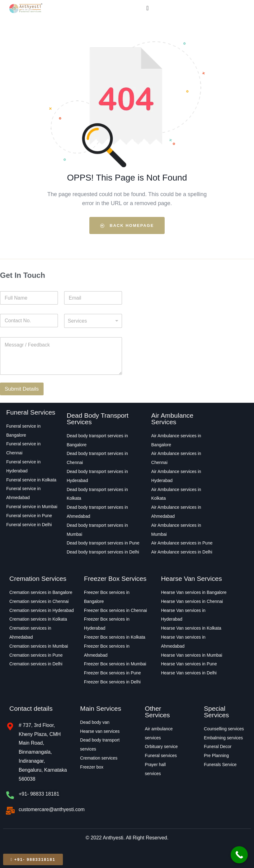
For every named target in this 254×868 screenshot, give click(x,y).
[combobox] (93, 321)
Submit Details (22, 389)
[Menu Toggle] (147, 8)
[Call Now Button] (239, 855)
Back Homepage (127, 225)
